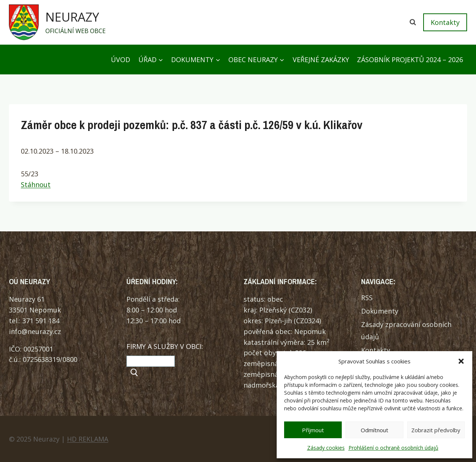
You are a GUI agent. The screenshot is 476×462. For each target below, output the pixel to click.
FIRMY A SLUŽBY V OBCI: (165, 346)
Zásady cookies (326, 448)
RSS (367, 298)
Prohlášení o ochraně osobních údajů (393, 448)
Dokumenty (380, 311)
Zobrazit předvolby (436, 430)
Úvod (120, 60)
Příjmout (313, 430)
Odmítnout (374, 430)
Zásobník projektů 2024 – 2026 (410, 60)
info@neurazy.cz (35, 331)
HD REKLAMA (88, 439)
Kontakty (445, 22)
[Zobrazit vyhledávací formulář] (413, 22)
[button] (461, 361)
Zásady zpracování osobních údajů (406, 330)
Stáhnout (36, 185)
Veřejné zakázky (321, 60)
